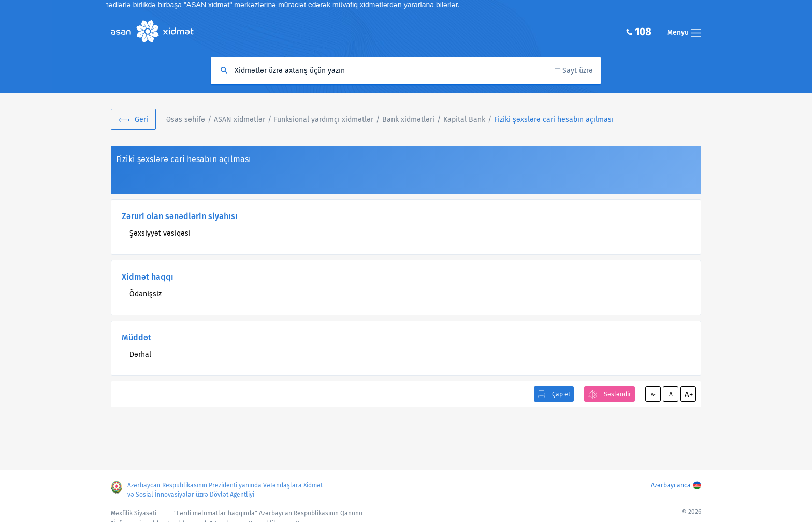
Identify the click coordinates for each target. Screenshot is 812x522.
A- (653, 394)
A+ (689, 394)
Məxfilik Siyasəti (134, 513)
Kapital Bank (464, 119)
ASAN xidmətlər (240, 119)
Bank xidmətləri (408, 119)
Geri (141, 119)
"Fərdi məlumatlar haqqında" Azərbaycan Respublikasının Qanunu (268, 513)
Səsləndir (618, 394)
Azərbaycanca (671, 485)
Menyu (684, 32)
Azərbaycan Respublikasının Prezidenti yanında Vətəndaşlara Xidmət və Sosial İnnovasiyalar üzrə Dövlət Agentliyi (225, 490)
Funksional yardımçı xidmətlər (324, 119)
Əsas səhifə (186, 119)
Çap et (561, 394)
